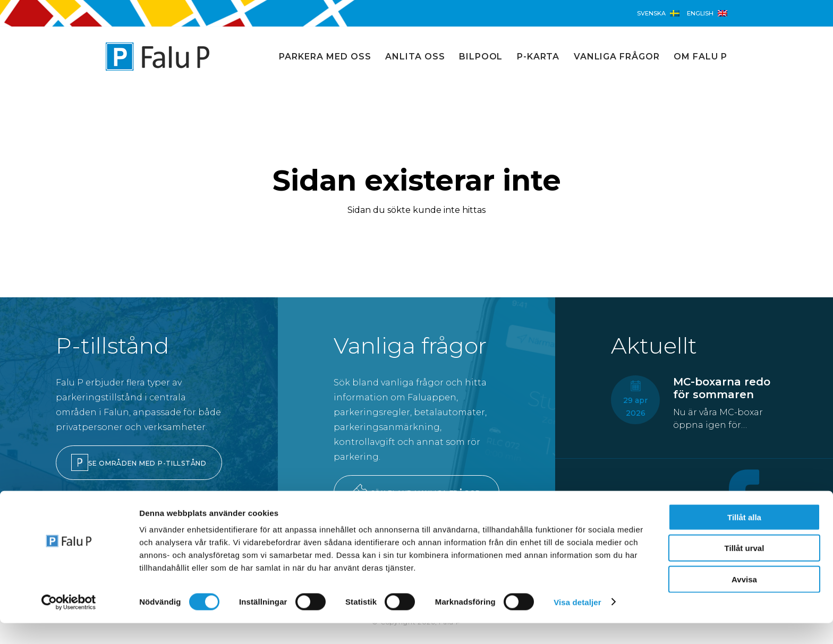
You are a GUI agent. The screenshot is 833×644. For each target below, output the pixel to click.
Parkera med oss (325, 57)
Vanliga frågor (617, 57)
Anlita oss (415, 57)
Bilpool (481, 57)
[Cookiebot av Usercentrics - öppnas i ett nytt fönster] (69, 623)
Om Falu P (700, 57)
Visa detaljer (577, 623)
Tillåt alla (744, 538)
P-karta (538, 57)
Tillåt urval (745, 569)
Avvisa (744, 600)
